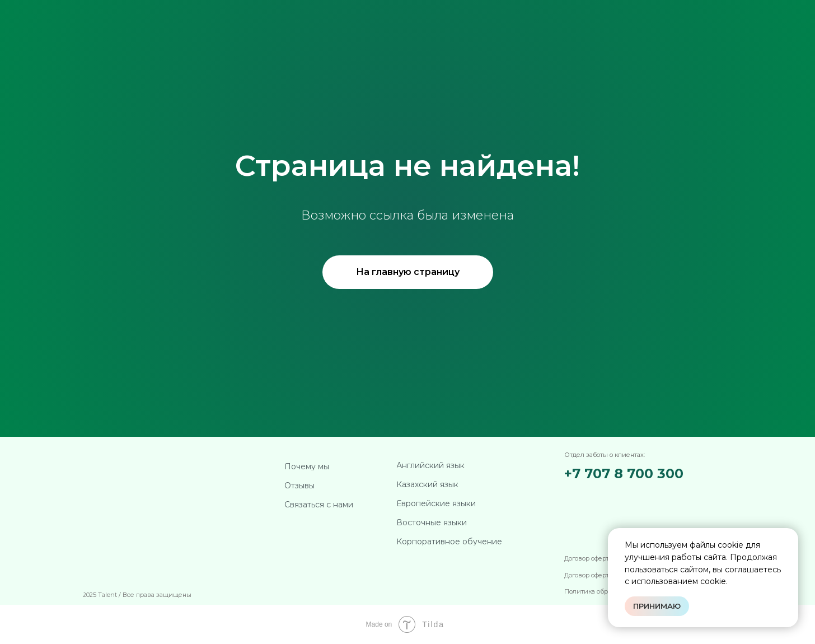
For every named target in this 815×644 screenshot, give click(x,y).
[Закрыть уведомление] (790, 536)
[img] (624, 496)
